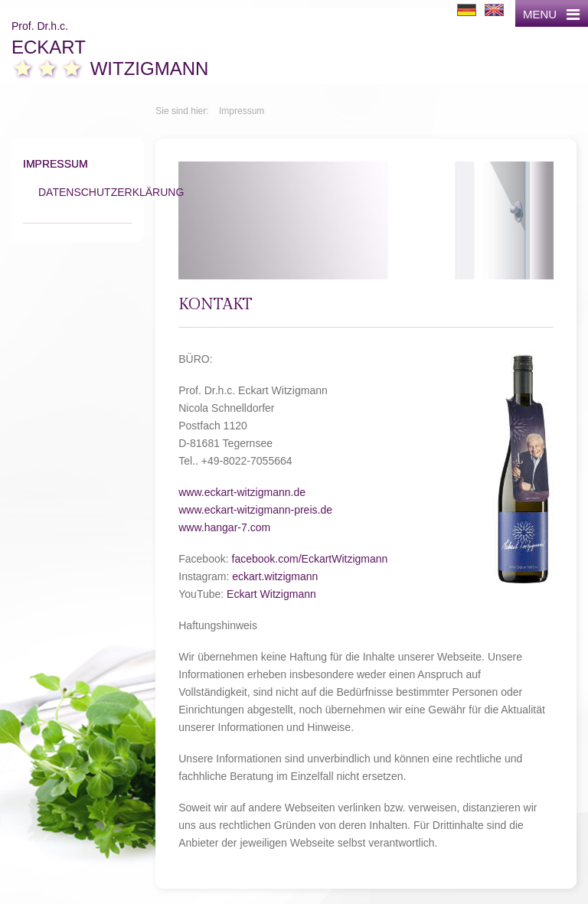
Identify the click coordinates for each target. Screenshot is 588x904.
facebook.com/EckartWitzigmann (310, 559)
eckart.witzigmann (275, 576)
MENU (551, 14)
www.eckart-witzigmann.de (242, 492)
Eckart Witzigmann (271, 594)
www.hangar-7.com (224, 527)
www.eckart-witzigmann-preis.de (255, 510)
